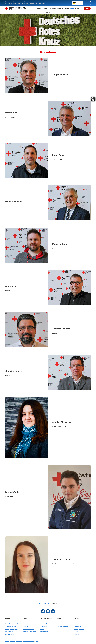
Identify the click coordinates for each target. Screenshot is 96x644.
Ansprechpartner (78, 621)
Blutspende (25, 626)
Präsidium (77, 624)
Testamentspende (44, 632)
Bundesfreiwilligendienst (63, 626)
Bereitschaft (25, 621)
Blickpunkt (77, 632)
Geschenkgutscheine (10, 634)
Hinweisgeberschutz (79, 629)
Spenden (87, 8)
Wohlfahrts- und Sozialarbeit (29, 632)
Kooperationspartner (45, 626)
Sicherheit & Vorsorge (10, 626)
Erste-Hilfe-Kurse (9, 621)
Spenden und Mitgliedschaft (56, 8)
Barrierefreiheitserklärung (29, 641)
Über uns (72, 8)
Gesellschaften (78, 626)
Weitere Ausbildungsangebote (12, 624)
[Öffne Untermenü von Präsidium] (48, 13)
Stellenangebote (61, 621)
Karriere (66, 8)
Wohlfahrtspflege (9, 632)
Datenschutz (19, 641)
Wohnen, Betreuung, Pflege (12, 629)
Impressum (12, 641)
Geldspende (43, 621)
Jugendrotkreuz (26, 624)
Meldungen (77, 634)
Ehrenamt (46, 8)
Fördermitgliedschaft (45, 624)
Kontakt (77, 8)
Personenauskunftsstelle (28, 629)
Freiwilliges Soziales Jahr (63, 624)
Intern (37, 641)
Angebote (40, 8)
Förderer (42, 629)
